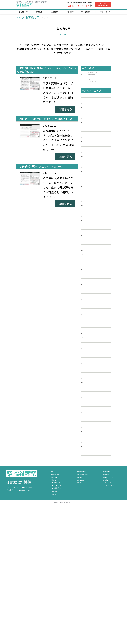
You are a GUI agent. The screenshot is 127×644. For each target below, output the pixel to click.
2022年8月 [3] (89, 362)
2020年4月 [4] (89, 484)
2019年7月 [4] (89, 515)
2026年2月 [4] (89, 178)
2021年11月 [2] (90, 401)
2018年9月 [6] (89, 555)
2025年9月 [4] (89, 200)
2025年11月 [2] (90, 191)
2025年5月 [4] (89, 217)
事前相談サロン (81, 613)
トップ (20, 18)
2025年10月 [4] (90, 195)
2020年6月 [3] (89, 476)
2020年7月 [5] (89, 471)
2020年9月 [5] (89, 462)
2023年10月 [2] (90, 300)
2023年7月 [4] (89, 314)
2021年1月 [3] (89, 445)
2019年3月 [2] (89, 533)
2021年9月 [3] (89, 410)
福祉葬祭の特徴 (55, 607)
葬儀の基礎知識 (81, 604)
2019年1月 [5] (89, 541)
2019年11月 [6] (90, 506)
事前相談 (80, 610)
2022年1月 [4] (89, 392)
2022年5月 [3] (89, 375)
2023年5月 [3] (89, 322)
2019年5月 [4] (89, 524)
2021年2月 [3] (89, 441)
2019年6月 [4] (89, 520)
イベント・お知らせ (83, 607)
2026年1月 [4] (89, 182)
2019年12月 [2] (90, 502)
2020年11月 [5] (90, 454)
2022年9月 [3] (89, 357)
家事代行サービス (108, 610)
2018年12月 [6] (90, 546)
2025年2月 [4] (89, 230)
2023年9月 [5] (89, 305)
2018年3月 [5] (89, 581)
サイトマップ (107, 616)
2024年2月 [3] (89, 283)
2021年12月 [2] (90, 397)
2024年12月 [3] (90, 239)
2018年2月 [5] (89, 585)
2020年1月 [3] (89, 498)
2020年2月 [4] (89, 493)
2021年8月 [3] (89, 414)
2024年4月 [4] (89, 274)
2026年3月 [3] (89, 173)
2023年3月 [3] (89, 331)
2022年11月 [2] (90, 349)
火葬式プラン (57, 615)
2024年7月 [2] (89, 261)
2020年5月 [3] (89, 480)
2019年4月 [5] (89, 528)
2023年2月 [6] (89, 336)
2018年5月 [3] (89, 572)
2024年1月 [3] (89, 287)
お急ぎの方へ (55, 627)
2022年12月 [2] (90, 344)
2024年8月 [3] (89, 257)
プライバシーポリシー (109, 618)
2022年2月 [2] (89, 388)
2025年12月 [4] (90, 186)
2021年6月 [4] (89, 423)
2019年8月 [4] (89, 511)
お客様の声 (32, 18)
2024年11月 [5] (90, 243)
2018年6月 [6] (89, 568)
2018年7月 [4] (89, 563)
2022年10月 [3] (90, 353)
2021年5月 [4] (89, 427)
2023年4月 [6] (89, 327)
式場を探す (54, 610)
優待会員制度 (107, 604)
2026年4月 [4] (89, 169)
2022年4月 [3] (89, 379)
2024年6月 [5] (89, 265)
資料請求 (80, 616)
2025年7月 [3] (89, 208)
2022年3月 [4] (89, 384)
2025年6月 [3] (89, 213)
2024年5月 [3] (89, 270)
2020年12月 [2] (90, 449)
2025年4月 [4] (89, 221)
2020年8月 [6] (89, 467)
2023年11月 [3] (90, 296)
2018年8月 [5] (89, 559)
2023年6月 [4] (89, 318)
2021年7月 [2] (89, 419)
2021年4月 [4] (89, 432)
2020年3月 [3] (89, 489)
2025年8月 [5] (89, 204)
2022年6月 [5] (89, 370)
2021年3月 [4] (89, 436)
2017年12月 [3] (90, 590)
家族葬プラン (57, 621)
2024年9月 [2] (89, 252)
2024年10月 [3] (90, 248)
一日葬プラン (57, 618)
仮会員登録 (106, 607)
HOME (53, 604)
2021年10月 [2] (90, 405)
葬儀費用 (53, 613)
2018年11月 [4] (90, 550)
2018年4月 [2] (89, 576)
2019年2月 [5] (89, 537)
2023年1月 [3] (89, 340)
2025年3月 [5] (89, 226)
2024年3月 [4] (89, 278)
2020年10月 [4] (90, 458)
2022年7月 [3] (89, 366)
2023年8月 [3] (89, 309)
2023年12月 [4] (90, 292)
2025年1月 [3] (89, 235)
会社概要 (106, 613)
